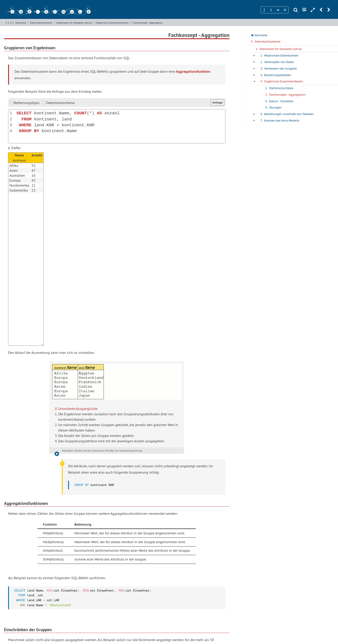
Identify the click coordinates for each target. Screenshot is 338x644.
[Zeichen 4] (285, 10)
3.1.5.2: (10, 23)
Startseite (21, 23)
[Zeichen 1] (264, 10)
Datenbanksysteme (41, 23)
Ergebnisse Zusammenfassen (112, 23)
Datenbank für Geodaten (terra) (74, 23)
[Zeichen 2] (271, 10)
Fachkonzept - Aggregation (148, 23)
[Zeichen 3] (278, 10)
